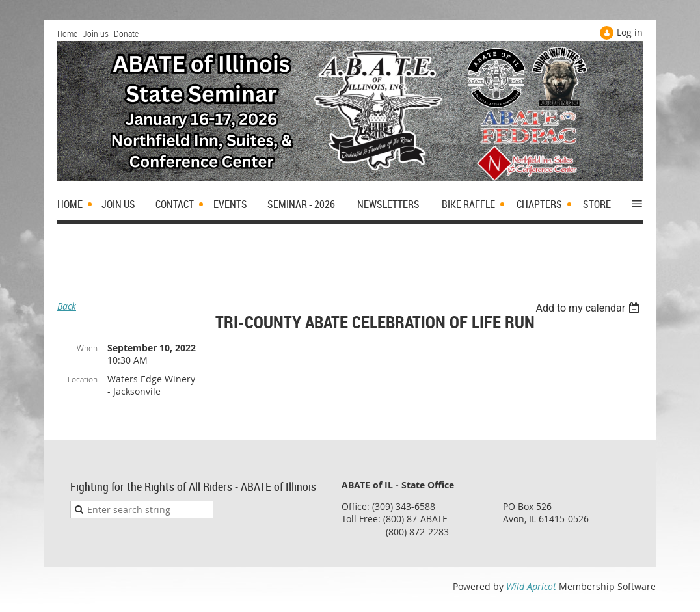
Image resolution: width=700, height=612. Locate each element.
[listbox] (589, 308)
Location (83, 379)
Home (67, 33)
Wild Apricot (531, 586)
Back (67, 306)
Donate (126, 33)
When (87, 348)
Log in (630, 32)
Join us (96, 33)
